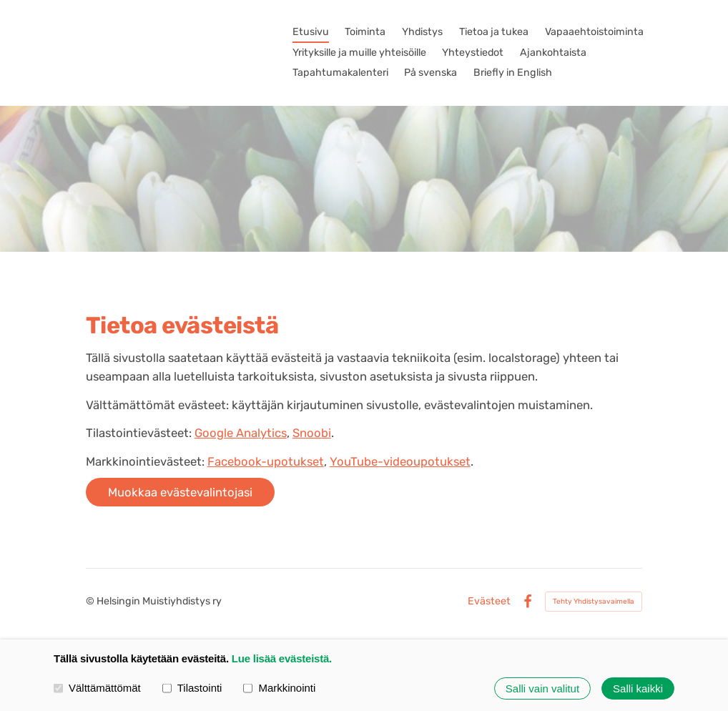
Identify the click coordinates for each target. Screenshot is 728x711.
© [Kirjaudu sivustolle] (91, 601)
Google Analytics (241, 433)
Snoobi (312, 433)
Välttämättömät (97, 688)
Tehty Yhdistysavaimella (594, 602)
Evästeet (489, 602)
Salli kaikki (638, 688)
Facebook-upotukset (266, 461)
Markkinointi (279, 688)
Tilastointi (192, 688)
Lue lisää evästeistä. (282, 658)
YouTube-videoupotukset (400, 461)
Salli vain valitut (542, 688)
